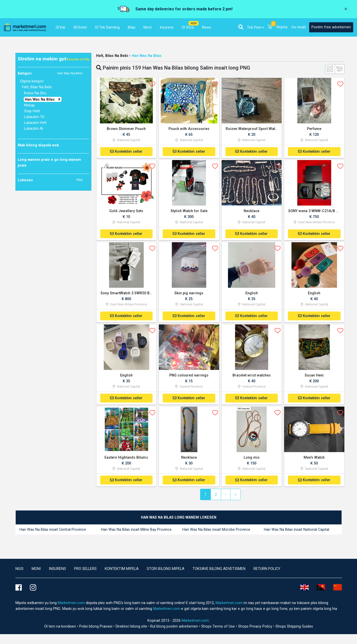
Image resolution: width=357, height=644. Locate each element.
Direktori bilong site (132, 628)
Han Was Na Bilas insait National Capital (297, 531)
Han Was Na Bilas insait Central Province (53, 531)
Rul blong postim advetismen (175, 628)
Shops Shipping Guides (294, 628)
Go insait (299, 27)
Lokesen (50, 180)
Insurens (57, 570)
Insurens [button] (167, 27)
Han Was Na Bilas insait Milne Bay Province (136, 531)
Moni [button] (148, 27)
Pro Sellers (85, 570)
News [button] (206, 27)
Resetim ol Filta (78, 59)
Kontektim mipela (122, 570)
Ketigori (50, 73)
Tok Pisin (254, 27)
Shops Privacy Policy (256, 628)
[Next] (226, 496)
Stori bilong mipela (166, 570)
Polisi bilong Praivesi (96, 628)
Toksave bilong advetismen (219, 570)
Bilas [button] (132, 27)
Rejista (282, 27)
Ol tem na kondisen (61, 628)
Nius (19, 570)
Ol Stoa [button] (188, 27)
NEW (194, 23)
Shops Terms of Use (218, 628)
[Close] (346, 9)
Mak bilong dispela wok (38, 145)
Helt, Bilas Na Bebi (112, 56)
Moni (36, 570)
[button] (241, 27)
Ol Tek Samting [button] (107, 27)
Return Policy (267, 570)
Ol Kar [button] (61, 27)
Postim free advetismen (331, 27)
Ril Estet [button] (80, 27)
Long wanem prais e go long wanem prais (49, 163)
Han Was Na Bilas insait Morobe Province (216, 531)
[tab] (179, 519)
